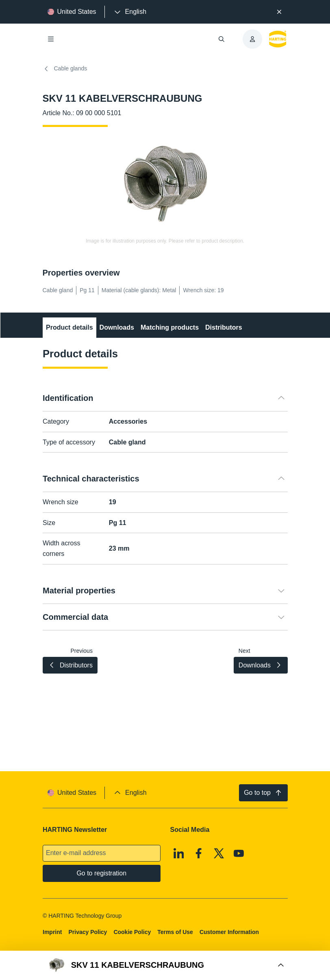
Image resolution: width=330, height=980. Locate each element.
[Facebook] (199, 853)
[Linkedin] (178, 853)
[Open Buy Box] (165, 965)
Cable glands (65, 69)
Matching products (169, 327)
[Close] (279, 12)
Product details (69, 327)
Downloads (116, 327)
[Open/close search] (221, 39)
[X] (219, 853)
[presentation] (130, 12)
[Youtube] (239, 853)
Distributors (224, 327)
